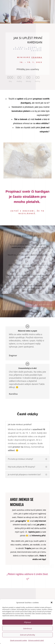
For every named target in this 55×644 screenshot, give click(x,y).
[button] (52, 613)
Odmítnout (27, 639)
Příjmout (27, 633)
